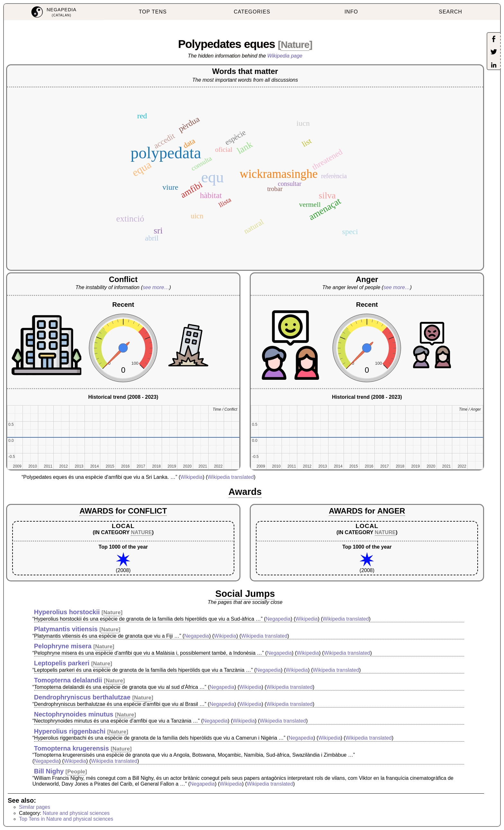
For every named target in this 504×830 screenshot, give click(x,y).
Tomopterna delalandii (68, 680)
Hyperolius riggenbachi (70, 731)
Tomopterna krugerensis (72, 748)
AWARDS (96, 511)
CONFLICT (147, 511)
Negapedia (278, 619)
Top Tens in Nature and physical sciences (66, 819)
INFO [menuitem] (351, 12)
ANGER (391, 511)
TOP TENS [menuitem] (153, 12)
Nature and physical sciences (76, 813)
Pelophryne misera (63, 646)
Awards (245, 492)
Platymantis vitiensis (66, 629)
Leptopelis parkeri (62, 663)
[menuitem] (54, 12)
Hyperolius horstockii (67, 612)
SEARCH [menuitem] (450, 12)
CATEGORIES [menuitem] (252, 12)
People (76, 772)
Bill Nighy (49, 771)
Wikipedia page (285, 56)
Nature (295, 45)
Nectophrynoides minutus (74, 714)
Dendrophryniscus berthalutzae (82, 697)
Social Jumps (245, 594)
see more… (156, 287)
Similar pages (35, 807)
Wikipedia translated (230, 477)
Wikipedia (191, 477)
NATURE (141, 532)
